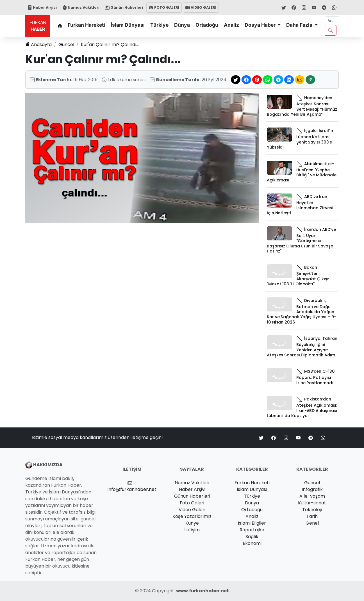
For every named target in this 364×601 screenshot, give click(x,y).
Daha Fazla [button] (300, 25)
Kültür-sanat (312, 503)
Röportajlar (252, 530)
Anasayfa (38, 45)
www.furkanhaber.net (203, 591)
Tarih (312, 516)
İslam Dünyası (128, 25)
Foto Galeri (192, 503)
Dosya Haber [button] (261, 25)
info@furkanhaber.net (132, 489)
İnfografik (312, 489)
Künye (192, 523)
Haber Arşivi (42, 7)
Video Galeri (192, 510)
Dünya (182, 25)
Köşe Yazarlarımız (192, 516)
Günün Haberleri (124, 7)
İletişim (192, 530)
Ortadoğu (207, 25)
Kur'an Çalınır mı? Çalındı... (110, 45)
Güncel (66, 45)
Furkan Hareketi (86, 25)
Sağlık (252, 537)
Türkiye (159, 25)
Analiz (231, 25)
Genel (312, 523)
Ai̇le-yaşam (312, 496)
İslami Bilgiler (252, 523)
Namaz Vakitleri (81, 7)
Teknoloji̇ (312, 510)
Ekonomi (252, 543)
